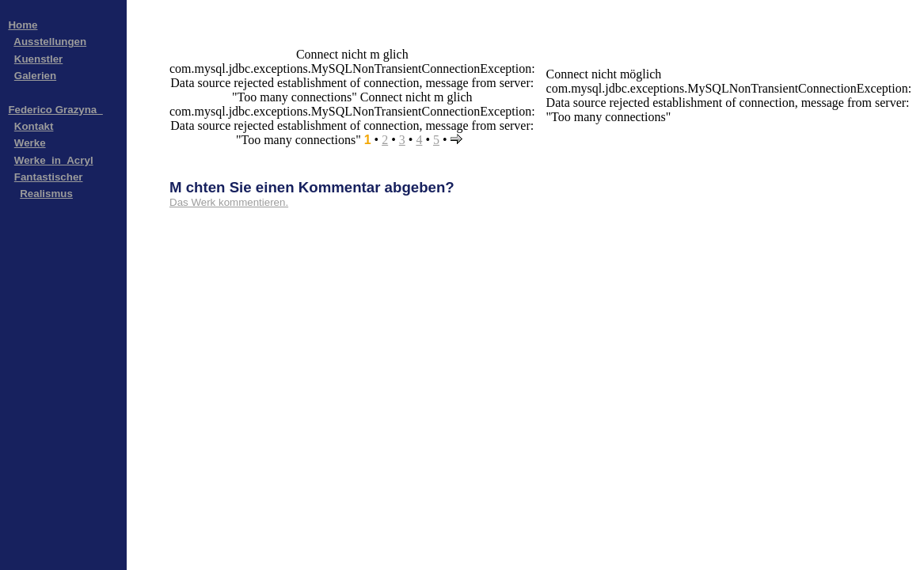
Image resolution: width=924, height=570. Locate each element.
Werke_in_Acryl (54, 160)
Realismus (46, 194)
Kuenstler (38, 59)
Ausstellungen (50, 42)
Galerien (35, 76)
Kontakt (34, 126)
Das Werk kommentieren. (229, 202)
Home (23, 25)
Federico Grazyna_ (55, 110)
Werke (30, 143)
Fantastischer (49, 177)
